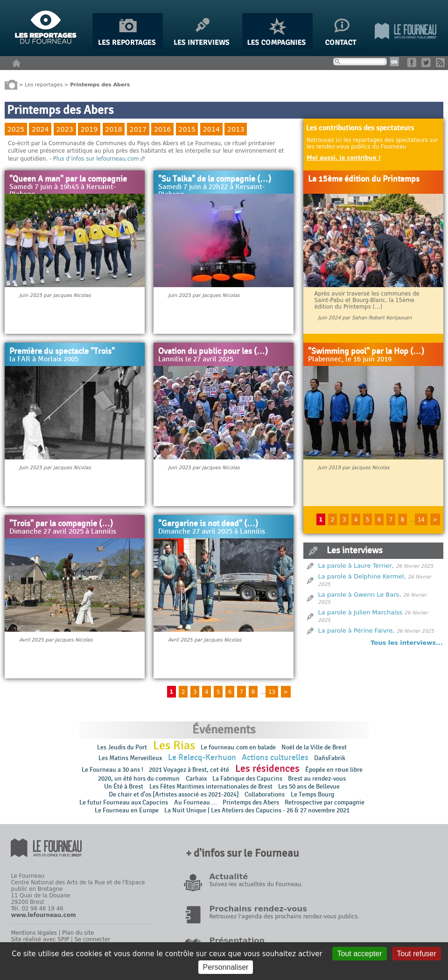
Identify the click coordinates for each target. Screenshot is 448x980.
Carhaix (196, 779)
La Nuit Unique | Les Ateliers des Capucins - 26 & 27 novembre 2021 (257, 810)
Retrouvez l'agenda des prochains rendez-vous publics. (284, 917)
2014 (211, 129)
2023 (64, 129)
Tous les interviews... (407, 643)
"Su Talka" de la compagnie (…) (215, 179)
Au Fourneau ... (196, 802)
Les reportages (44, 84)
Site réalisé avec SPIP (40, 939)
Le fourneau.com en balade (238, 747)
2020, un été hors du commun (139, 779)
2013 (236, 129)
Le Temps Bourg (313, 794)
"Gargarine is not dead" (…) (208, 524)
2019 (89, 129)
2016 (162, 129)
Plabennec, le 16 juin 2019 (350, 360)
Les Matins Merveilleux (130, 758)
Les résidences (267, 768)
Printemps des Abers (251, 802)
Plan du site (78, 933)
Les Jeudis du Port (122, 747)
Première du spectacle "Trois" (62, 352)
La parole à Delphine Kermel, (362, 576)
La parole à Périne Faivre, (357, 631)
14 (421, 520)
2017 (138, 129)
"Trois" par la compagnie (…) (61, 524)
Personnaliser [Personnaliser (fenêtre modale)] (226, 967)
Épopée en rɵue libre (334, 770)
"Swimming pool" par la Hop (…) (366, 352)
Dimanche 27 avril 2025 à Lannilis (63, 532)
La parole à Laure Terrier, (356, 566)
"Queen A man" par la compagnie (68, 179)
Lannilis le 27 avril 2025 (196, 360)
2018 (113, 129)
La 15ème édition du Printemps (364, 179)
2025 (16, 129)
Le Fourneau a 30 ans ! (112, 770)
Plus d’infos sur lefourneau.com (96, 159)
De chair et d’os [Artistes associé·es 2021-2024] (174, 794)
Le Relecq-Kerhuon (202, 758)
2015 (187, 129)
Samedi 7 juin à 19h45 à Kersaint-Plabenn (63, 191)
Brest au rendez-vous (317, 779)
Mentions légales (34, 933)
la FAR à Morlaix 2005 (44, 360)
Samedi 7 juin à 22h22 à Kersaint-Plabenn (212, 191)
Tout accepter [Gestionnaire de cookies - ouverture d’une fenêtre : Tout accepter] (359, 954)
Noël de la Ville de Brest (314, 747)
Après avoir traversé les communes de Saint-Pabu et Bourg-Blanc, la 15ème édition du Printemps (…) (367, 300)
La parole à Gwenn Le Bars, (360, 595)
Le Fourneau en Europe (127, 810)
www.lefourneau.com (43, 915)
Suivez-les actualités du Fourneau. (256, 884)
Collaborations (265, 794)
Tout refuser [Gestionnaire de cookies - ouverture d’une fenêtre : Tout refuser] (416, 954)
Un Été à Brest (124, 786)
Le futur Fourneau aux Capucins (124, 802)
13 (272, 692)
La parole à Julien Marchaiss (360, 612)
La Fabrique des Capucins (247, 779)
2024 (40, 129)
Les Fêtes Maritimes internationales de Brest (211, 786)
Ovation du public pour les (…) (213, 352)
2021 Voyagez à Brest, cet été (189, 770)
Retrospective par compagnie (325, 802)
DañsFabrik (330, 758)
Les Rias (174, 746)
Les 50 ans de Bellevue (309, 786)
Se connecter (93, 939)
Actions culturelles (275, 758)
